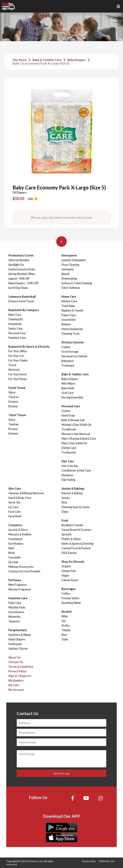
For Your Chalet (18, 360)
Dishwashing (69, 278)
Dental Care (69, 448)
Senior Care (15, 328)
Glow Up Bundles (19, 260)
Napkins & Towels (72, 310)
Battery (66, 324)
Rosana (13, 406)
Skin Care (15, 488)
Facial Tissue (17, 388)
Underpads (15, 644)
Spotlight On (16, 265)
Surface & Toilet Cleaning (77, 283)
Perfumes (15, 580)
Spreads (67, 534)
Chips (65, 512)
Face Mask (15, 516)
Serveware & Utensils (74, 356)
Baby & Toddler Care (47, 60)
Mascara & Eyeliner (20, 534)
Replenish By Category (24, 310)
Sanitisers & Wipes (20, 635)
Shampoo (67, 475)
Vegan (65, 575)
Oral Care (67, 393)
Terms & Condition (21, 667)
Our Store (20, 60)
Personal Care (17, 333)
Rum (64, 635)
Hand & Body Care (20, 498)
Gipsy (12, 392)
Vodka (65, 625)
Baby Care (15, 315)
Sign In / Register (20, 676)
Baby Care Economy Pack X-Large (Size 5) (41, 63)
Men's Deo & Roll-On (74, 443)
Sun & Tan (14, 502)
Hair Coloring (70, 466)
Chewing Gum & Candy (76, 507)
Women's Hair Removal (76, 434)
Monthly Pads (17, 607)
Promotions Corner (21, 255)
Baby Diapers (77, 60)
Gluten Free (69, 571)
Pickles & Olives (71, 539)
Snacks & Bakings (73, 488)
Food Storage (70, 352)
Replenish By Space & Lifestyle (29, 347)
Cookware (68, 365)
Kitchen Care (69, 301)
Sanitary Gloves (18, 649)
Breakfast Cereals (72, 525)
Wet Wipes (68, 383)
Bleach (65, 274)
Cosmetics (15, 525)
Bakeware (68, 361)
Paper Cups (69, 315)
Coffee (66, 594)
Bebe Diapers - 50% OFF (24, 283)
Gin (64, 621)
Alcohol (67, 612)
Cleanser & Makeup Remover (26, 493)
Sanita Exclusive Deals (22, 269)
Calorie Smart (70, 580)
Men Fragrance (17, 585)
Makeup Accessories (21, 567)
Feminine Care (17, 338)
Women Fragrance (20, 589)
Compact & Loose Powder (24, 571)
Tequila (66, 630)
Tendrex (13, 397)
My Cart (14, 685)
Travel (12, 365)
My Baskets (16, 680)
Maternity (14, 617)
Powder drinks (70, 598)
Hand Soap (68, 415)
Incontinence (16, 612)
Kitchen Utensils (73, 342)
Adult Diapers (17, 639)
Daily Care (15, 603)
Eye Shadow (16, 544)
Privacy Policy (17, 671)
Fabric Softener (71, 288)
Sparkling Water (71, 603)
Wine (65, 616)
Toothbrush (69, 429)
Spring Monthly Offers (22, 274)
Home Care (69, 297)
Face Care (14, 512)
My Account (16, 690)
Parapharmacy (18, 630)
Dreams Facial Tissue (21, 301)
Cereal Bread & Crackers (76, 530)
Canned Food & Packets (76, 548)
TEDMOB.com (106, 861)
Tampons (14, 621)
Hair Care (68, 461)
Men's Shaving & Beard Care (79, 439)
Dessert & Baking (72, 493)
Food (65, 520)
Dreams (13, 402)
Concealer (15, 557)
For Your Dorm (17, 374)
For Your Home (18, 379)
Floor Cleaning (70, 265)
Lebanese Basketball (22, 297)
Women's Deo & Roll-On (76, 425)
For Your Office (18, 351)
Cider (65, 639)
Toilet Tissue (17, 415)
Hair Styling (68, 480)
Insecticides (69, 320)
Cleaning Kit (16, 319)
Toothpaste (69, 452)
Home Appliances (72, 329)
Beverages (69, 589)
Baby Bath (68, 388)
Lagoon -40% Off (19, 278)
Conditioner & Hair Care (76, 470)
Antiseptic (68, 269)
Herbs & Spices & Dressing (78, 544)
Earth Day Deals (18, 288)
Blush (12, 553)
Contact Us (16, 662)
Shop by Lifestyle (73, 562)
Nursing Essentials (72, 397)
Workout (14, 370)
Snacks (66, 498)
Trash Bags (68, 306)
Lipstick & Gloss (18, 530)
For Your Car (16, 356)
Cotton (66, 411)
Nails (11, 548)
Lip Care (13, 507)
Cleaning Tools (70, 334)
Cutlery (66, 347)
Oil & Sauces (69, 553)
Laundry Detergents (74, 260)
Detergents (69, 255)
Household (15, 324)
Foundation (15, 539)
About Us (15, 657)
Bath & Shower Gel (73, 420)
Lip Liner (13, 562)
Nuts (64, 502)
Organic (66, 566)
